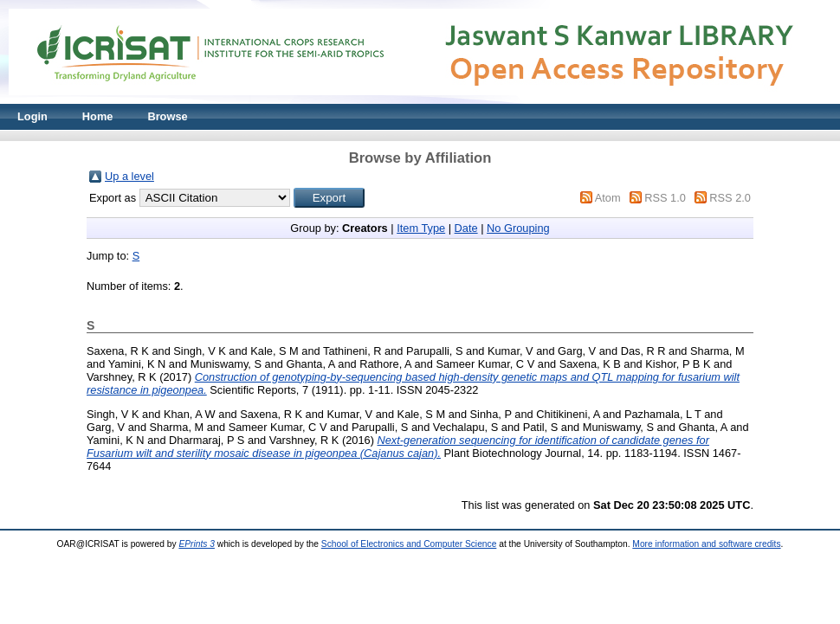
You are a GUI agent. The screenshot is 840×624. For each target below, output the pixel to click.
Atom (608, 198)
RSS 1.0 (665, 198)
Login (32, 116)
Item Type (421, 228)
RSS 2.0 (730, 198)
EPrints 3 (197, 544)
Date (466, 228)
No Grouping (518, 228)
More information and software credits (706, 544)
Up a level (129, 176)
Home (98, 116)
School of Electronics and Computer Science (409, 544)
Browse (167, 116)
